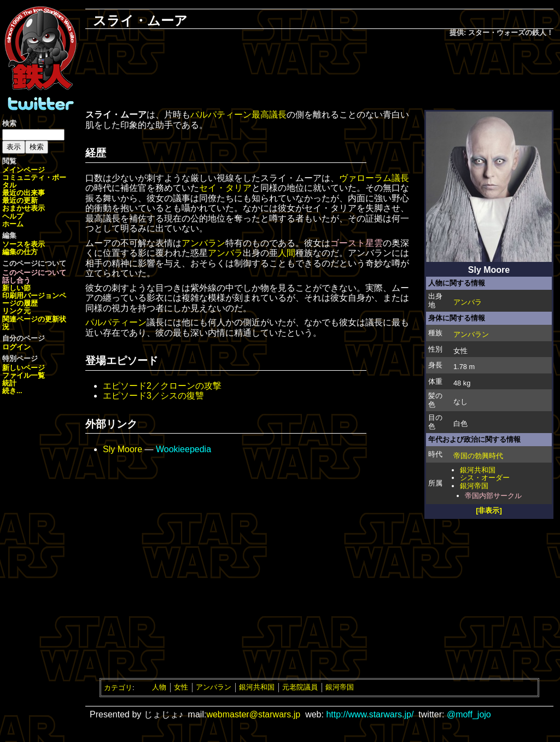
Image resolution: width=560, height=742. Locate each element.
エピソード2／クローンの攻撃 (162, 386)
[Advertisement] (319, 74)
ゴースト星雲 (357, 243)
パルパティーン (221, 115)
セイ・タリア (225, 188)
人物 (159, 687)
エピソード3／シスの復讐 (153, 396)
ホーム (13, 224)
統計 (9, 383)
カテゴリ (118, 687)
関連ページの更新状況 (34, 323)
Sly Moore (122, 449)
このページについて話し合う (34, 276)
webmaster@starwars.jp (253, 714)
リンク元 (16, 311)
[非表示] (489, 510)
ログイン (16, 347)
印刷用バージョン (31, 296)
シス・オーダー (485, 478)
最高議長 (269, 115)
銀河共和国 (478, 470)
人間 (287, 253)
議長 (400, 178)
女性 (181, 687)
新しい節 (16, 288)
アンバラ (468, 302)
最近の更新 (20, 200)
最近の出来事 (24, 193)
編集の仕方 (20, 252)
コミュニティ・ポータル (34, 181)
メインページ (24, 170)
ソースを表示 (24, 244)
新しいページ (24, 368)
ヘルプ (13, 216)
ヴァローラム (365, 178)
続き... (12, 391)
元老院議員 (300, 687)
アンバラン (471, 334)
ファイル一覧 (24, 375)
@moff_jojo (469, 714)
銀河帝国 (474, 486)
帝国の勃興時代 (478, 456)
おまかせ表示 (24, 208)
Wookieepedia (183, 449)
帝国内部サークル (493, 496)
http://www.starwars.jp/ (370, 714)
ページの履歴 (34, 299)
